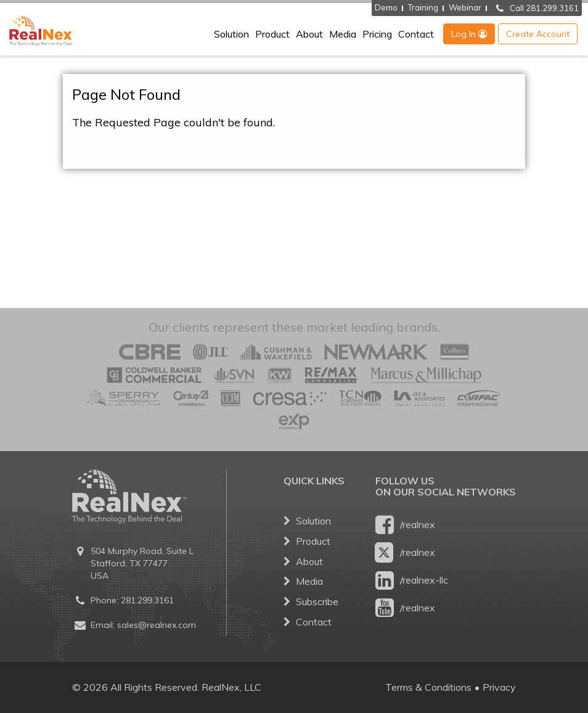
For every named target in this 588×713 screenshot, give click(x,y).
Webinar (465, 7)
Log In (469, 34)
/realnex (405, 525)
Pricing (377, 34)
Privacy (499, 687)
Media (343, 34)
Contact (416, 34)
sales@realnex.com (157, 625)
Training (423, 7)
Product (272, 34)
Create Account (538, 34)
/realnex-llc (412, 580)
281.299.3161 (147, 600)
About (309, 34)
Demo (386, 7)
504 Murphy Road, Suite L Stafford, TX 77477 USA (142, 563)
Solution (231, 34)
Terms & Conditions (428, 687)
